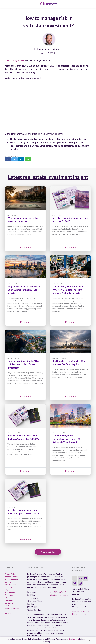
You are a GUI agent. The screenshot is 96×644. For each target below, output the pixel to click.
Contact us (9, 603)
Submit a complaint (12, 608)
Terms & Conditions (13, 577)
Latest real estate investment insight (48, 177)
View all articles (48, 552)
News (8, 60)
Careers (8, 582)
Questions (9, 600)
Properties (9, 595)
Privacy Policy (10, 574)
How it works (10, 592)
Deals (7, 606)
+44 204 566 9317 (58, 592)
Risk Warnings (10, 585)
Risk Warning (74, 639)
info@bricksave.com (59, 595)
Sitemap (8, 613)
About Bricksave (11, 579)
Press (7, 611)
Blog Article (18, 60)
